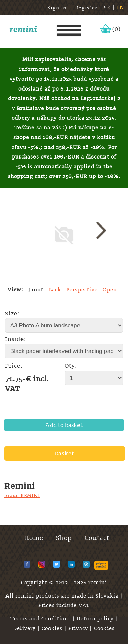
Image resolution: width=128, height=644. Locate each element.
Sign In (57, 8)
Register (86, 8)
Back (55, 290)
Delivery (25, 628)
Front (36, 290)
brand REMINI (22, 495)
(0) (117, 29)
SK (107, 8)
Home (34, 538)
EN (120, 8)
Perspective (82, 290)
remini (23, 29)
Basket (65, 453)
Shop (64, 538)
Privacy (79, 628)
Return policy (96, 619)
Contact (97, 538)
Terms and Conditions (41, 619)
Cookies (53, 628)
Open (110, 290)
